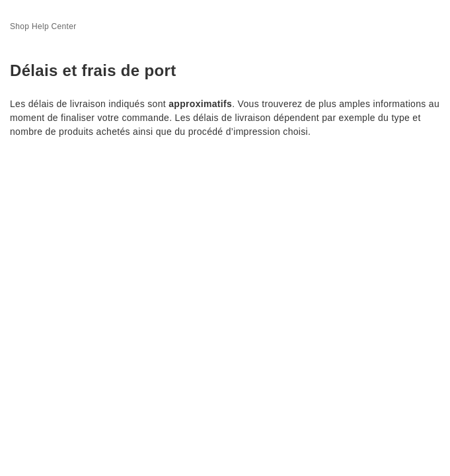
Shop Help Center (43, 26)
